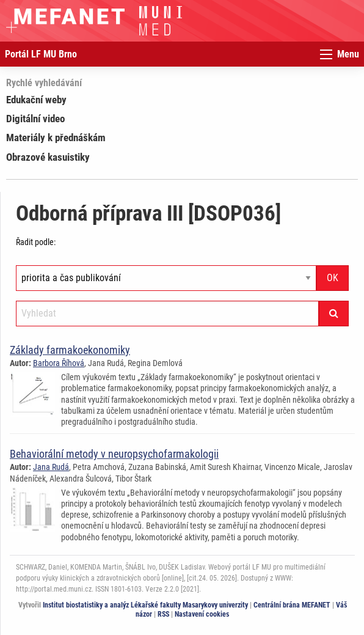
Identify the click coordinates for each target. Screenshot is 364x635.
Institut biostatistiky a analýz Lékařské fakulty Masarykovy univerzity (145, 605)
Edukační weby (36, 100)
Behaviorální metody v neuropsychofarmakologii (114, 454)
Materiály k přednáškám (56, 138)
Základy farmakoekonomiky (70, 350)
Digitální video (35, 119)
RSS (163, 614)
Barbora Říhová (59, 363)
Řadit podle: (36, 242)
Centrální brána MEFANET (292, 605)
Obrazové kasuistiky (48, 157)
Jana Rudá (51, 467)
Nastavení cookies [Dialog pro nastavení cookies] (202, 614)
